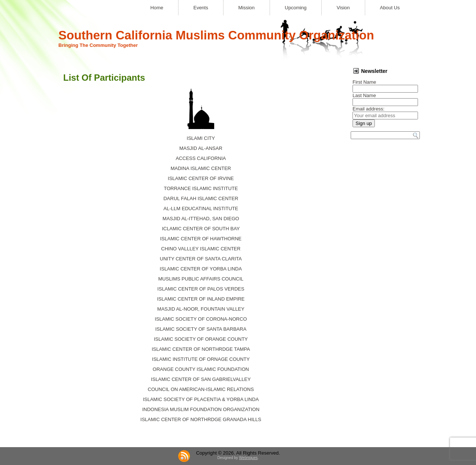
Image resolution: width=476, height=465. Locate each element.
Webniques (248, 458)
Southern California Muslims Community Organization (216, 35)
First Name (364, 82)
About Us (390, 8)
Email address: (369, 109)
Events (201, 8)
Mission (247, 8)
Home (157, 8)
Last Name (364, 95)
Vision (343, 8)
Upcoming (296, 8)
